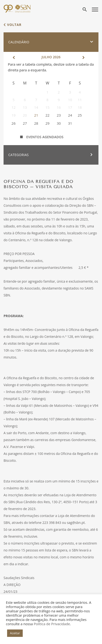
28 (36, 123)
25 (80, 115)
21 (36, 115)
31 (70, 123)
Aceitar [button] (15, 633)
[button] (51, 42)
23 (59, 115)
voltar (13, 25)
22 (47, 115)
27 (25, 123)
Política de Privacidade (52, 624)
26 (14, 123)
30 (59, 123)
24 (70, 115)
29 (47, 123)
